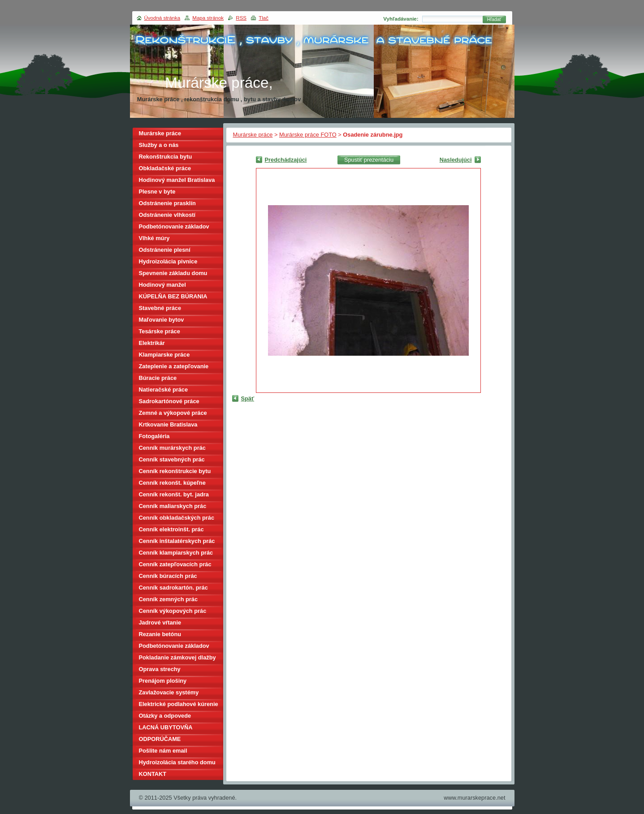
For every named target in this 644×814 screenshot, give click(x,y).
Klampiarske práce (164, 355)
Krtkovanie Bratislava (168, 424)
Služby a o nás (159, 145)
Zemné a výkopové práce (173, 413)
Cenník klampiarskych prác (176, 553)
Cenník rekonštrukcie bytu (175, 471)
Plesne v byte (157, 192)
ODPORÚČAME (160, 739)
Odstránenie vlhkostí (167, 215)
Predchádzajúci (286, 160)
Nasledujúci (456, 160)
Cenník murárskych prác (172, 448)
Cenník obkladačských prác (177, 518)
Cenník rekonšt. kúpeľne (172, 483)
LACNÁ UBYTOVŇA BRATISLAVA (166, 729)
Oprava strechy (160, 669)
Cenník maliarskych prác (173, 506)
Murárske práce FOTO (308, 135)
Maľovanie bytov (162, 320)
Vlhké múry (154, 238)
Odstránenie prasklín (167, 203)
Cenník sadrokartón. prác (173, 588)
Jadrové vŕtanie (160, 622)
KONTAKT (153, 774)
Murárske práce (253, 135)
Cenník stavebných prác (172, 459)
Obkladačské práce (165, 168)
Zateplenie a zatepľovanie (174, 366)
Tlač (264, 18)
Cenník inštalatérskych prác (177, 541)
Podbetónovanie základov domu (174, 647)
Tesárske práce (160, 331)
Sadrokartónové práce (169, 401)
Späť (248, 398)
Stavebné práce (160, 308)
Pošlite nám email (163, 751)
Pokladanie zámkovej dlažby (177, 657)
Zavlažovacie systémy (169, 692)
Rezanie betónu (160, 634)
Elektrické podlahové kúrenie (179, 704)
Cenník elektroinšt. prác (171, 529)
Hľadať (494, 19)
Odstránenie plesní (165, 250)
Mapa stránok (208, 18)
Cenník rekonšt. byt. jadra (174, 494)
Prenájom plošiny (163, 681)
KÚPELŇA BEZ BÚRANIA (173, 296)
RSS (241, 18)
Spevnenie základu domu (173, 273)
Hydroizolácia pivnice (168, 261)
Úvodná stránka (162, 18)
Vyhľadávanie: (401, 19)
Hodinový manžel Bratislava (177, 180)
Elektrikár (152, 343)
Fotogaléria (154, 436)
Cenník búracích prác (168, 576)
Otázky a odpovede (165, 716)
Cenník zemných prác (169, 599)
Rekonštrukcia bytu (166, 157)
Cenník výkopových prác (173, 611)
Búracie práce (158, 378)
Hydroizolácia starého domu (177, 762)
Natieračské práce (164, 390)
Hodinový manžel (162, 285)
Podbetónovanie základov (174, 226)
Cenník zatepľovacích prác (175, 564)
